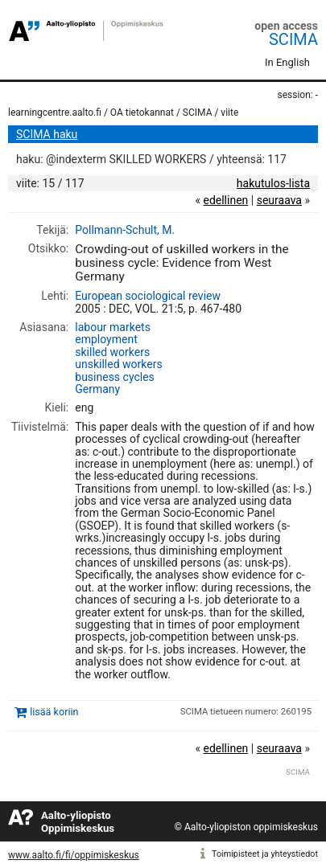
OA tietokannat (142, 113)
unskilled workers (118, 364)
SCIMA (293, 39)
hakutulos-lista (273, 183)
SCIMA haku (47, 134)
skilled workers (112, 352)
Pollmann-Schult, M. (125, 230)
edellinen (225, 200)
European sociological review (148, 296)
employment (106, 339)
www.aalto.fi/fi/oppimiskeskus (74, 855)
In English (287, 62)
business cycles (115, 377)
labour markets (113, 327)
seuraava (279, 200)
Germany (97, 389)
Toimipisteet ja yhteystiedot (265, 854)
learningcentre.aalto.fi (55, 113)
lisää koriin (54, 712)
